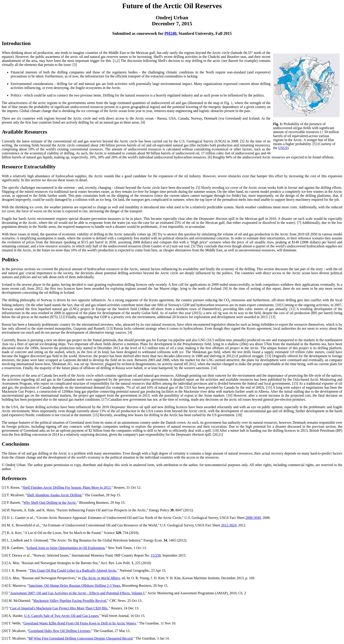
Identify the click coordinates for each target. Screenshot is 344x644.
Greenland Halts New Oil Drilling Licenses (59, 631)
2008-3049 (253, 518)
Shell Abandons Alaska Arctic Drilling (54, 495)
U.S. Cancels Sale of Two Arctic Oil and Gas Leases (61, 616)
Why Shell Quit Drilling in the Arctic (50, 503)
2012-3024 (229, 525)
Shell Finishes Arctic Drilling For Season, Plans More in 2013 (67, 487)
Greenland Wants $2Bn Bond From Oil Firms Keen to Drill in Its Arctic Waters (80, 623)
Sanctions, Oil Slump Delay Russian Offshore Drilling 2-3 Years (75, 586)
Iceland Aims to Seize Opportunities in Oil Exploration (66, 548)
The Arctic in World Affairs (101, 578)
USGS (283, 148)
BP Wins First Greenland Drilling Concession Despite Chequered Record (81, 638)
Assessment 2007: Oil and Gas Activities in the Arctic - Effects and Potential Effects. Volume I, (78, 593)
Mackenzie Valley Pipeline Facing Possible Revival (70, 601)
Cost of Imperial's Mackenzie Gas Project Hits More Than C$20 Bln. (59, 608)
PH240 (171, 33)
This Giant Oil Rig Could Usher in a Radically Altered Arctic (73, 570)
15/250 (155, 555)
